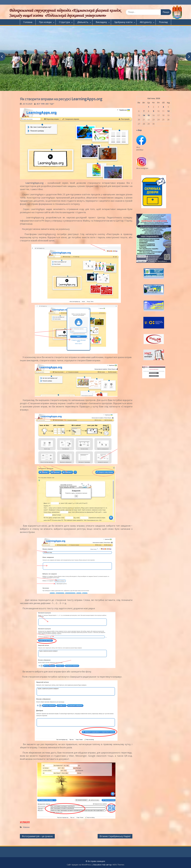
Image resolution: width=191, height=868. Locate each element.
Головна (28, 22)
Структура (64, 22)
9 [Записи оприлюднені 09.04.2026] (153, 111)
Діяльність (83, 22)
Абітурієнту (146, 22)
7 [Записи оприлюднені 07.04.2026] (144, 111)
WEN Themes (118, 865)
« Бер (139, 130)
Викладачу (101, 22)
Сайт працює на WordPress (79, 865)
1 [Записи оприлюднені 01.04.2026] (149, 107)
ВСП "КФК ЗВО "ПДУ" (45, 104)
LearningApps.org (32, 183)
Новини (26, 827)
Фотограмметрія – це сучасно (37, 836)
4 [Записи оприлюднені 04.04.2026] (163, 107)
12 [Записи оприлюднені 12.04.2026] (168, 111)
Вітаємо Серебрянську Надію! (115, 836)
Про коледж (45, 22)
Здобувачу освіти (123, 22)
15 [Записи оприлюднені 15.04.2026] (149, 115)
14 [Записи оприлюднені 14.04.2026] (144, 115)
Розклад (163, 22)
